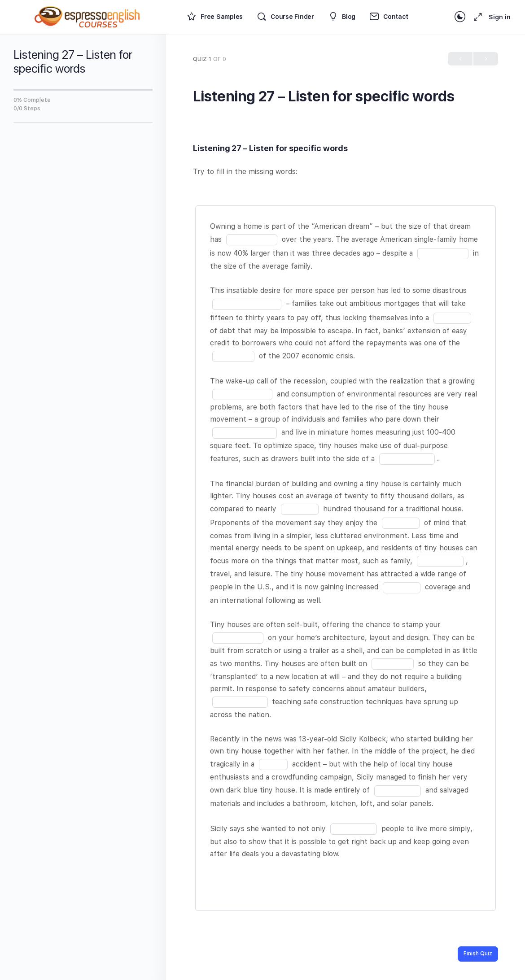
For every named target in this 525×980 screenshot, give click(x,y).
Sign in (500, 17)
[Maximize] (476, 17)
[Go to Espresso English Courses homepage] (87, 16)
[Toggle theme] (460, 17)
